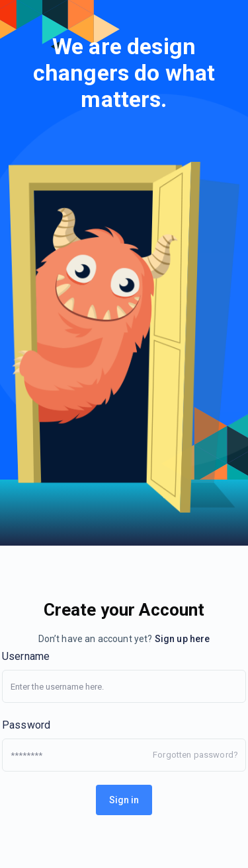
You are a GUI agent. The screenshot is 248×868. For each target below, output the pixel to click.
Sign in (124, 800)
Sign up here (183, 639)
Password (26, 725)
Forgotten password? (195, 755)
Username (26, 656)
